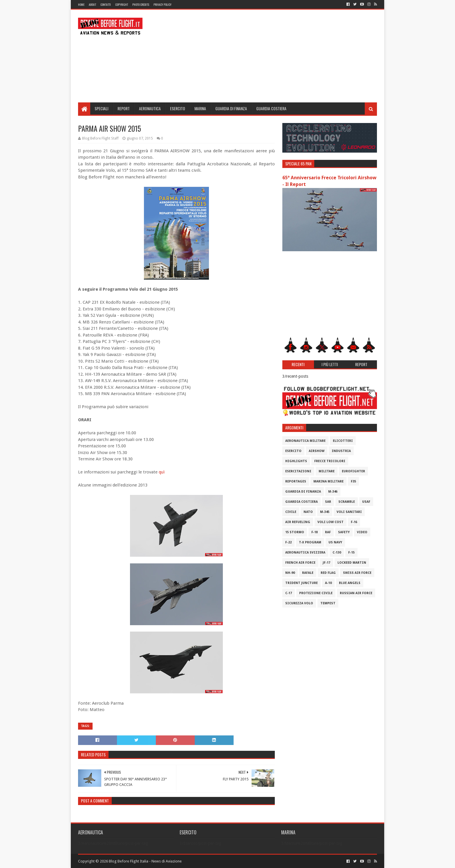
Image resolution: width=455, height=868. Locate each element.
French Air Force (300, 563)
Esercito (178, 108)
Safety (344, 532)
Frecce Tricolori (330, 461)
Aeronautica (150, 108)
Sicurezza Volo (299, 603)
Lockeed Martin (352, 563)
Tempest (328, 603)
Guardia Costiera (271, 108)
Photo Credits (141, 4)
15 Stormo (295, 532)
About (92, 4)
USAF (366, 502)
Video (362, 532)
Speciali (101, 108)
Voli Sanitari (349, 512)
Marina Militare (328, 481)
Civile (291, 512)
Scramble (347, 502)
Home (81, 4)
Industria (341, 451)
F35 (353, 481)
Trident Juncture (301, 583)
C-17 (289, 593)
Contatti (106, 4)
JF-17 (326, 563)
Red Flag (328, 573)
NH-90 (290, 573)
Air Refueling (298, 522)
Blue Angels (350, 583)
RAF (328, 532)
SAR (328, 502)
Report (124, 108)
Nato (308, 512)
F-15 (351, 553)
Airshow (317, 451)
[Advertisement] (271, 56)
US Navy (335, 542)
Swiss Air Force (357, 573)
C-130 (337, 553)
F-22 (288, 542)
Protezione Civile (316, 593)
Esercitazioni (298, 471)
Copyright (122, 4)
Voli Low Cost (331, 522)
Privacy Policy (162, 4)
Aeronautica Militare (305, 441)
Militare (327, 471)
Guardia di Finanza (231, 108)
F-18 (315, 532)
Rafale (308, 573)
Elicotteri (343, 441)
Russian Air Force (356, 593)
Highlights (296, 461)
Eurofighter (353, 471)
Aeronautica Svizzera (305, 553)
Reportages (296, 481)
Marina (200, 108)
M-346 (333, 492)
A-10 (328, 583)
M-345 (325, 512)
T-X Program (310, 542)
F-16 (354, 522)
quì (162, 472)
